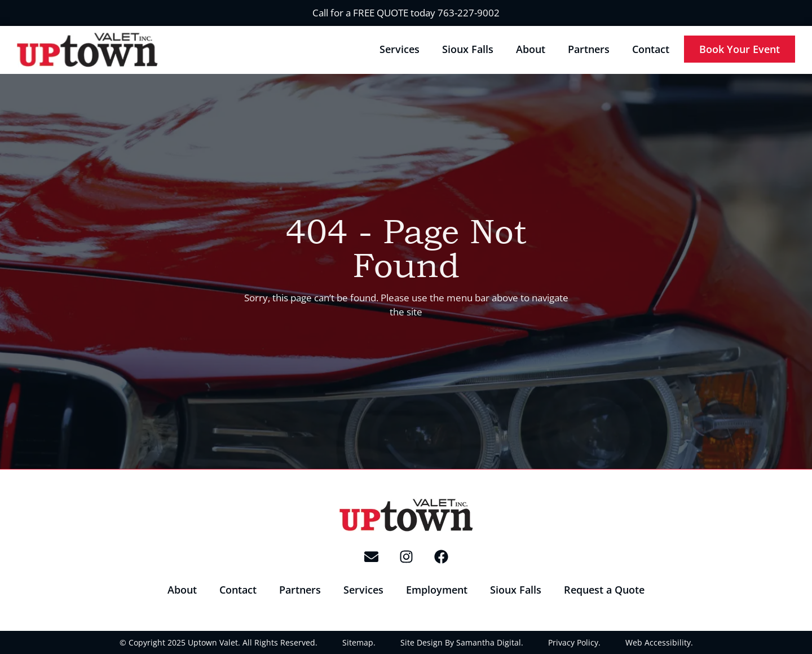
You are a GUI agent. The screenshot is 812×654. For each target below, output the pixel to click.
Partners (589, 49)
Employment (437, 590)
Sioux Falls (468, 49)
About (531, 49)
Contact (651, 49)
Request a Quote (604, 590)
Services (400, 49)
